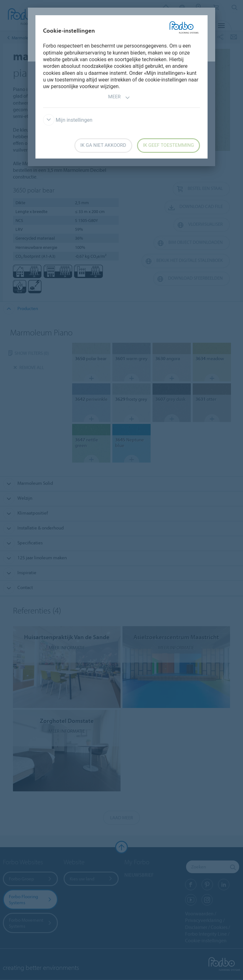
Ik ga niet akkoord (103, 145)
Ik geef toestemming (168, 145)
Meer (119, 97)
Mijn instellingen (68, 120)
